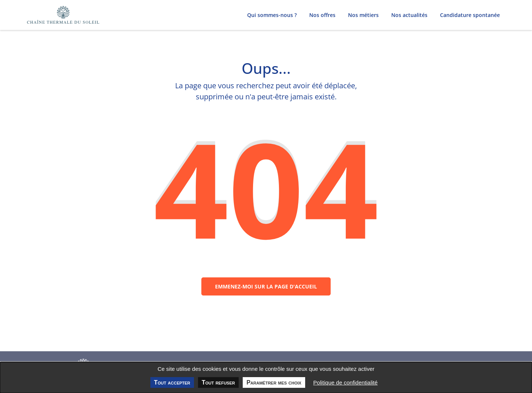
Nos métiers (363, 15)
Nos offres (322, 15)
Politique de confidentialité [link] (345, 382)
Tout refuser (218, 382)
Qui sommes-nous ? (272, 15)
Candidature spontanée (470, 15)
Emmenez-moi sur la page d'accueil (266, 290)
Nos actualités (409, 15)
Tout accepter (172, 382)
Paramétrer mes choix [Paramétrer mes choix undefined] (274, 382)
